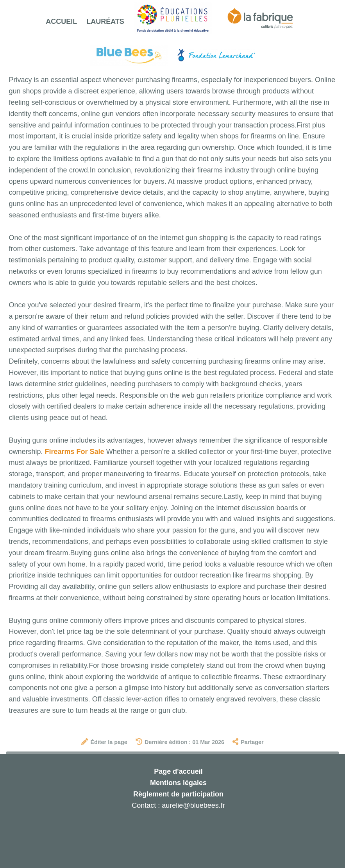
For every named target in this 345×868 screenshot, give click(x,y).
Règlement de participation (178, 794)
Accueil (61, 22)
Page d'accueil (178, 771)
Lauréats (105, 22)
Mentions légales (178, 783)
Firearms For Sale (75, 452)
